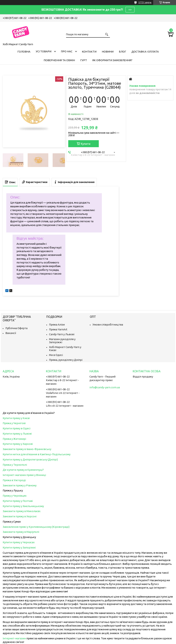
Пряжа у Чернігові (14, 423)
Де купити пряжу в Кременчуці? (23, 470)
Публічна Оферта (16, 328)
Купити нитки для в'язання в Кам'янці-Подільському (37, 454)
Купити (86, 144)
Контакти (89, 52)
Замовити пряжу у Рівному (20, 485)
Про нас (67, 51)
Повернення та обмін (59, 60)
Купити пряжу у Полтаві (18, 501)
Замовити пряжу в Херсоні (20, 516)
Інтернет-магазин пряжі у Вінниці (24, 475)
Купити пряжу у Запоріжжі (19, 547)
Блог (122, 52)
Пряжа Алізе (57, 325)
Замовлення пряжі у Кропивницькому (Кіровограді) (36, 527)
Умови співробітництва (108, 325)
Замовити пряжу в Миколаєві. (22, 511)
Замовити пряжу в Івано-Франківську (27, 449)
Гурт (84, 60)
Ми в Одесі (56, 355)
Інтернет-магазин (14, 638)
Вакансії (11, 333)
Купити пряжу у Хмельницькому (23, 506)
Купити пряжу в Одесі (17, 428)
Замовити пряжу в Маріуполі (21, 532)
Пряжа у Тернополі (15, 465)
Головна (24, 52)
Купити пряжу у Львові (17, 434)
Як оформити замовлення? (112, 60)
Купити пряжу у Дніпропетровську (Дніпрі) (30, 459)
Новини (108, 52)
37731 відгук (145, 2)
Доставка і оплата (145, 52)
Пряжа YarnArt (58, 329)
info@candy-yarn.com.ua (105, 387)
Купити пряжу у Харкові (18, 444)
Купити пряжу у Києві (16, 418)
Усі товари (44, 51)
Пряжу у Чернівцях (15, 496)
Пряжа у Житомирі (14, 439)
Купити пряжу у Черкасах (19, 542)
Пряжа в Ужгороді (14, 480)
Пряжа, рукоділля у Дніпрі (66, 360)
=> (130, 10)
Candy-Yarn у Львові (62, 334)
